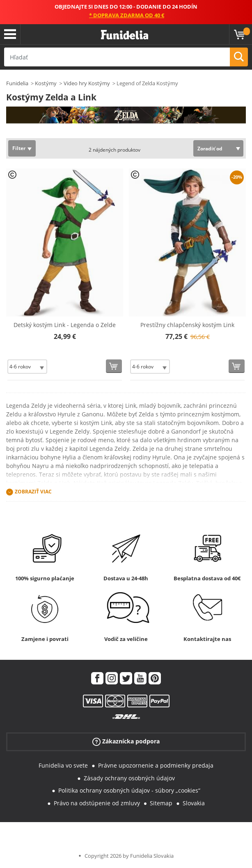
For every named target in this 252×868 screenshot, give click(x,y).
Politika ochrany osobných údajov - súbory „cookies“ (129, 790)
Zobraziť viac (33, 492)
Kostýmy (46, 83)
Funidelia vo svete (63, 765)
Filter (19, 148)
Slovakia (194, 803)
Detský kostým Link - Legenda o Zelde (65, 325)
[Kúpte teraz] (114, 366)
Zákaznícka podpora (126, 742)
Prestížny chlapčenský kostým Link (187, 325)
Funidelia (17, 83)
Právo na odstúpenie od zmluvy (97, 803)
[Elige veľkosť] (27, 367)
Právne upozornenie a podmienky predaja (156, 765)
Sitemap (161, 803)
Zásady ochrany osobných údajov (129, 778)
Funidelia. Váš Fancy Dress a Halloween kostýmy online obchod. (125, 35)
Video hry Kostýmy (87, 83)
